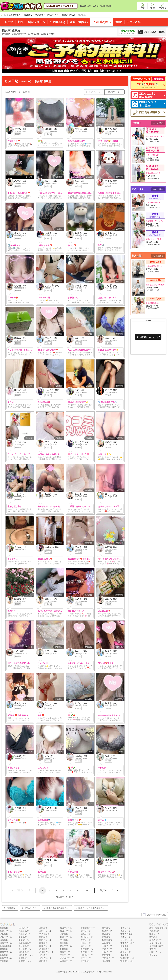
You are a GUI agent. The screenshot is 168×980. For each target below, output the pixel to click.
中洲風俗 (64, 940)
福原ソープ (86, 934)
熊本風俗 (106, 928)
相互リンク (154, 934)
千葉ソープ (107, 952)
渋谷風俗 (4, 940)
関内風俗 (43, 937)
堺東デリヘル (31, 908)
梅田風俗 (43, 961)
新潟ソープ (107, 931)
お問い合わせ (155, 952)
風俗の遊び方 (155, 940)
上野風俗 (43, 928)
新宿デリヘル (6, 931)
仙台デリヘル (127, 940)
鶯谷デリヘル (6, 952)
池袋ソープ (107, 949)
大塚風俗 (23, 958)
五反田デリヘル (26, 949)
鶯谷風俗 (4, 949)
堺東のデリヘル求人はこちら (92, 908)
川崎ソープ (86, 943)
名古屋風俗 (107, 940)
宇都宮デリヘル (128, 958)
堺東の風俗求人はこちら (58, 908)
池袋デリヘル (6, 937)
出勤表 (57, 22)
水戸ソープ (86, 958)
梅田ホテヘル (66, 928)
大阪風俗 (106, 934)
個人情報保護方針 (157, 946)
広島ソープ (125, 931)
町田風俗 (23, 937)
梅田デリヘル (66, 931)
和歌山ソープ (87, 955)
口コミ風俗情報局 (87, 972)
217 (87, 890)
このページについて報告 (155, 915)
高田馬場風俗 (25, 943)
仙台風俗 (124, 949)
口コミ (134, 22)
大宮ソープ (86, 940)
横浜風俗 (106, 961)
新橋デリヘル (6, 958)
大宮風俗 (43, 955)
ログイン (153, 955)
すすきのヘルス (128, 943)
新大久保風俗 (6, 946)
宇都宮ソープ (108, 958)
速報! (119, 22)
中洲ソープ (65, 955)
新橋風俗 (4, 955)
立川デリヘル (25, 928)
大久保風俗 (44, 934)
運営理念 (153, 937)
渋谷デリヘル (6, 943)
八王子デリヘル (26, 934)
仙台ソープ (86, 946)
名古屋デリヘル (88, 949)
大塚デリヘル (25, 961)
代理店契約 (154, 931)
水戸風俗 (85, 961)
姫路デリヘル (66, 937)
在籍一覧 (79, 22)
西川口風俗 (44, 949)
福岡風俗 (64, 943)
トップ (9, 22)
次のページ (114, 92)
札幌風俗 (64, 949)
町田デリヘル (25, 940)
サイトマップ (155, 943)
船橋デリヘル (45, 946)
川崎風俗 (124, 955)
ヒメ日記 (102, 22)
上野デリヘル (45, 931)
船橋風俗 (43, 943)
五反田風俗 (24, 946)
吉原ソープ (65, 952)
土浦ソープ (107, 946)
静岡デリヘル (66, 946)
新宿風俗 (4, 928)
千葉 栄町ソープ (88, 928)
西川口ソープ (87, 937)
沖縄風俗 (64, 934)
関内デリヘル (45, 940)
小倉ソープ (125, 928)
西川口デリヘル (46, 952)
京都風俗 (106, 955)
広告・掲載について (158, 928)
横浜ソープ (125, 952)
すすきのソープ (67, 958)
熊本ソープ (125, 937)
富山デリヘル (127, 961)
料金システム (37, 22)
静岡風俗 (106, 937)
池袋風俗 (4, 934)
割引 (20, 22)
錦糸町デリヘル (26, 955)
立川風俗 (4, 961)
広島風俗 (106, 943)
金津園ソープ (66, 961)
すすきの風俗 (127, 934)
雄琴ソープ (86, 931)
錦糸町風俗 (24, 952)
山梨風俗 (124, 946)
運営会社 (153, 949)
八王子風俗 (24, 931)
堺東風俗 (11, 908)
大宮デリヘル (45, 958)
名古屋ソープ (87, 952)
